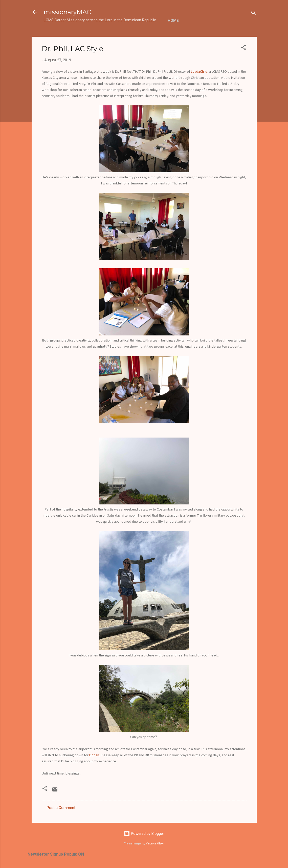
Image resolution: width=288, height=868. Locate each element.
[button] (243, 48)
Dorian (94, 755)
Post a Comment (61, 808)
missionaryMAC (67, 12)
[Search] (254, 14)
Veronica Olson (155, 844)
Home (173, 21)
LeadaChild (199, 72)
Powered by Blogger (144, 834)
